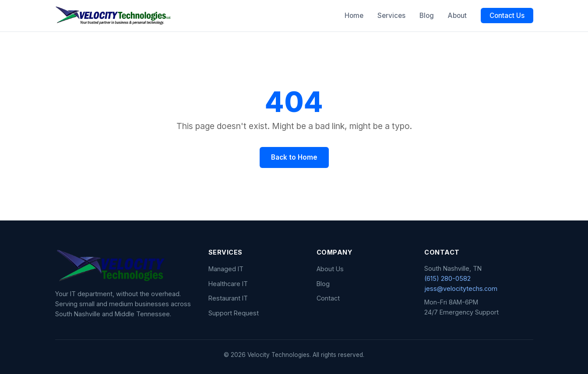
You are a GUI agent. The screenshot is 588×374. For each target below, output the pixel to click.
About (457, 16)
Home (354, 16)
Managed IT (226, 269)
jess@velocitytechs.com (461, 288)
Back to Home (294, 157)
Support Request (234, 313)
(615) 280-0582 (447, 278)
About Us (330, 269)
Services (391, 16)
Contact (328, 298)
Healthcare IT (228, 284)
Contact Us (507, 16)
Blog (427, 16)
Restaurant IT (228, 298)
